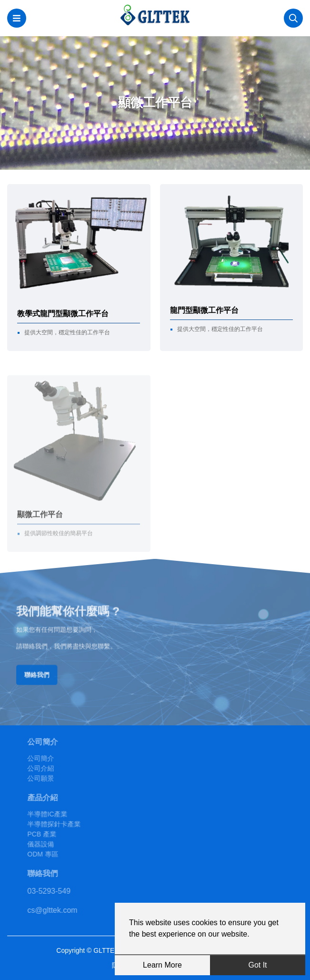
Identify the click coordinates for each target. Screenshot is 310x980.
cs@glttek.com (68, 910)
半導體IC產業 (63, 814)
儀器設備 (56, 844)
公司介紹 (56, 768)
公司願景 (56, 778)
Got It (257, 965)
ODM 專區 (58, 854)
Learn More (162, 965)
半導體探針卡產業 (70, 824)
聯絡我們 (50, 671)
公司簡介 (56, 758)
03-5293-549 (65, 891)
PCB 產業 (57, 834)
